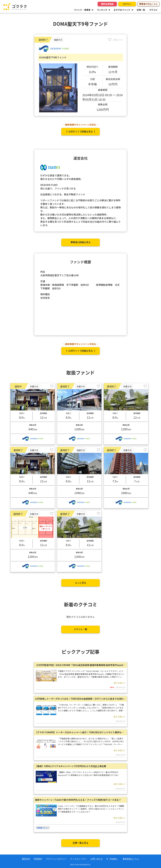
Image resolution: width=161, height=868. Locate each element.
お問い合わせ (97, 859)
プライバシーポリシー (56, 859)
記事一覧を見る (81, 843)
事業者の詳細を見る (81, 242)
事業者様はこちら (131, 859)
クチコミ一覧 (80, 629)
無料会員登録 (106, 4)
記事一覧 (141, 10)
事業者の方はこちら (148, 4)
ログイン (126, 4)
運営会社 (26, 859)
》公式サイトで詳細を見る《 (81, 132)
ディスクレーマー (78, 859)
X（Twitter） (113, 859)
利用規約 (38, 859)
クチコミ (153, 10)
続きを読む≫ (119, 683)
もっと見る (81, 583)
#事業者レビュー (43, 828)
